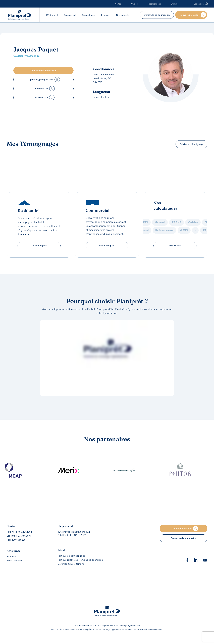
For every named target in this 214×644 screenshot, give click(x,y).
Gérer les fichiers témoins (71, 564)
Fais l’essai (175, 246)
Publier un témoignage (191, 144)
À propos (105, 15)
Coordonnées (155, 4)
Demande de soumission (157, 15)
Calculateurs (88, 15)
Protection (12, 556)
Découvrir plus (39, 246)
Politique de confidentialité (71, 556)
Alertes (118, 4)
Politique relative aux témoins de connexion (80, 560)
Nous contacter (15, 560)
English (174, 4)
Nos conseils (123, 15)
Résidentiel (52, 15)
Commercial (70, 15)
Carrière (135, 4)
